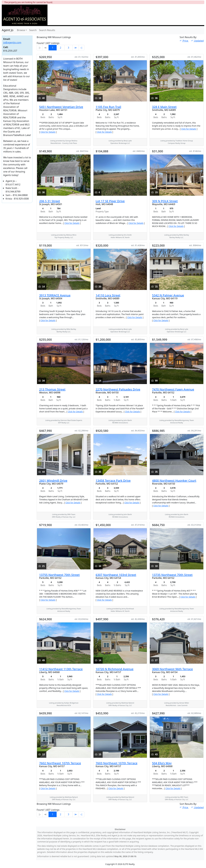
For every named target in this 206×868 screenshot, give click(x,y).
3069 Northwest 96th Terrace (172, 669)
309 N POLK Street (165, 201)
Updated (197, 41)
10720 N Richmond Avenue (115, 669)
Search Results (47, 30)
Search (33, 30)
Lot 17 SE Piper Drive (110, 201)
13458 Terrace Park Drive (113, 481)
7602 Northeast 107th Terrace (60, 763)
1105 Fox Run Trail (108, 107)
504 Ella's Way (162, 763)
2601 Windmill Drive (53, 481)
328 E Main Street (164, 107)
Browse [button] (21, 30)
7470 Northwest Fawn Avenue (173, 389)
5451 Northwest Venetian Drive (61, 107)
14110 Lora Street (108, 295)
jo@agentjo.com (12, 42)
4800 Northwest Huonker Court (174, 481)
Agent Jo (8, 30)
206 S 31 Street (50, 201)
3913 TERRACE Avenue (55, 295)
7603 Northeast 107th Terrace (117, 763)
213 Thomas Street (52, 389)
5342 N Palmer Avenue (168, 295)
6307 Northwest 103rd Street (116, 575)
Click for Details (48, 132)
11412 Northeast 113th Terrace (61, 669)
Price (184, 41)
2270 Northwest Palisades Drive (118, 389)
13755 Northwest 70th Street (59, 575)
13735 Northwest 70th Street (172, 575)
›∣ (81, 48)
